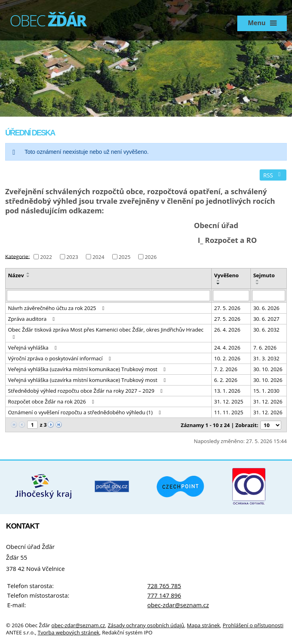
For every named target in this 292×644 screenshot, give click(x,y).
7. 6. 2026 (265, 348)
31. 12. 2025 (229, 402)
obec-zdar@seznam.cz (178, 605)
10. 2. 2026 (227, 358)
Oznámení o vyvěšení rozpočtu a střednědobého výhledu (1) (85, 412)
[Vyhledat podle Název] (108, 296)
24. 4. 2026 (227, 348)
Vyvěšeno (226, 275)
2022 (46, 257)
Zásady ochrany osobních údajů (146, 625)
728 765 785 (164, 586)
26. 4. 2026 (227, 330)
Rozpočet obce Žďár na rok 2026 (52, 402)
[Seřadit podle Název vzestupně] (28, 273)
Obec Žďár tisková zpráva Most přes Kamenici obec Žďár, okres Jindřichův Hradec (106, 333)
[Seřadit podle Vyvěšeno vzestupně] (219, 280)
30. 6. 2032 (266, 330)
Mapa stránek (204, 625)
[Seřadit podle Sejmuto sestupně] (258, 284)
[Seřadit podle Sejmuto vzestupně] (258, 280)
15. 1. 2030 (266, 391)
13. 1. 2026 (227, 391)
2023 (72, 257)
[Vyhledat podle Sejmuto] (269, 296)
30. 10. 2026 (268, 369)
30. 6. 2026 (266, 308)
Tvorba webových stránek (69, 632)
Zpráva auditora (33, 319)
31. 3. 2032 (266, 358)
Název (16, 275)
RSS (273, 175)
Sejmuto (264, 275)
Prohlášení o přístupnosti (253, 625)
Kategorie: (17, 256)
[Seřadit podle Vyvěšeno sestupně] (219, 284)
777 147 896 (164, 595)
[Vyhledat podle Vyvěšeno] (231, 296)
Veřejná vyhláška (33, 348)
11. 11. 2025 (229, 412)
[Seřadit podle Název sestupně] (28, 276)
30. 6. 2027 (266, 319)
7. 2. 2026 (226, 369)
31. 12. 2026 (268, 402)
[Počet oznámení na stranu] (271, 425)
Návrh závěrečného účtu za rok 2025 (57, 308)
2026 (151, 257)
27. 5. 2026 (227, 308)
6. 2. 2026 (226, 380)
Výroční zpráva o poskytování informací (61, 358)
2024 (98, 257)
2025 (125, 257)
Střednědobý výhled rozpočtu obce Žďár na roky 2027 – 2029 (86, 391)
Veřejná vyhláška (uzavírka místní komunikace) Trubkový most (88, 369)
